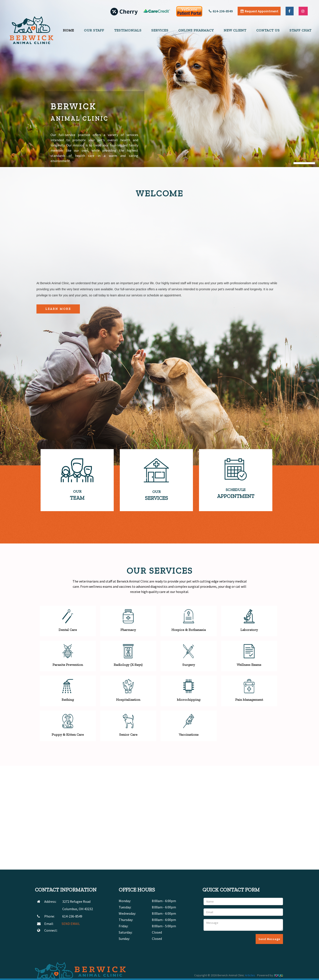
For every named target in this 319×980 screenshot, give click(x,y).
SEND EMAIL (71, 924)
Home (68, 30)
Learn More (58, 309)
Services (160, 30)
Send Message (269, 939)
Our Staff (94, 30)
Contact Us (268, 30)
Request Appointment (259, 11)
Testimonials (128, 30)
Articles (250, 975)
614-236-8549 (221, 11)
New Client (235, 30)
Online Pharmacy (196, 30)
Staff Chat (300, 30)
